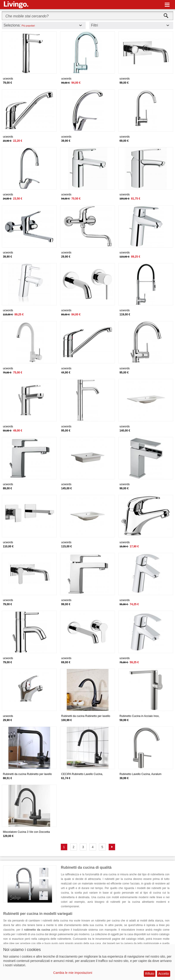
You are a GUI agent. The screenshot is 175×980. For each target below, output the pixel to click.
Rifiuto (150, 974)
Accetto (164, 974)
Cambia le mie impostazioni (73, 973)
